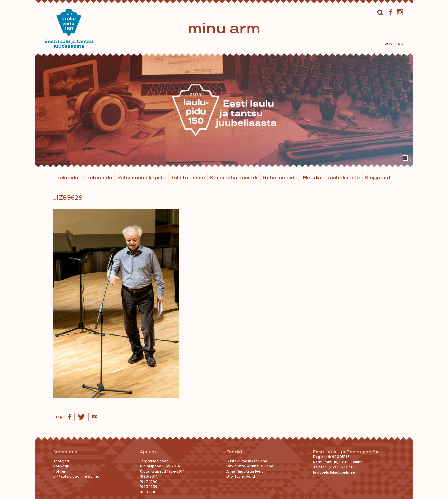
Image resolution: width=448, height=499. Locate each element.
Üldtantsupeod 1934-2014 (162, 471)
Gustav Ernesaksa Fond (247, 461)
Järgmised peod (154, 461)
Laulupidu (66, 178)
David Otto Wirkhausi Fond (250, 466)
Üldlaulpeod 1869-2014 (160, 466)
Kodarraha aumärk (234, 178)
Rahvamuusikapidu (141, 178)
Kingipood (378, 178)
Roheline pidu (280, 178)
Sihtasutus (65, 452)
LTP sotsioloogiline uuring (76, 477)
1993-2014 (149, 477)
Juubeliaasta (343, 178)
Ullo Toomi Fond (241, 477)
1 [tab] (405, 158)
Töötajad (61, 461)
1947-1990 (149, 482)
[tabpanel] (224, 110)
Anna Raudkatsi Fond (245, 471)
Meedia (312, 178)
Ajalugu (149, 452)
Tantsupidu (98, 178)
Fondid (234, 452)
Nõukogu (61, 466)
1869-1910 (148, 492)
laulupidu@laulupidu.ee (334, 472)
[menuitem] (388, 44)
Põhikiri (60, 471)
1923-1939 (149, 487)
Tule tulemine (188, 178)
